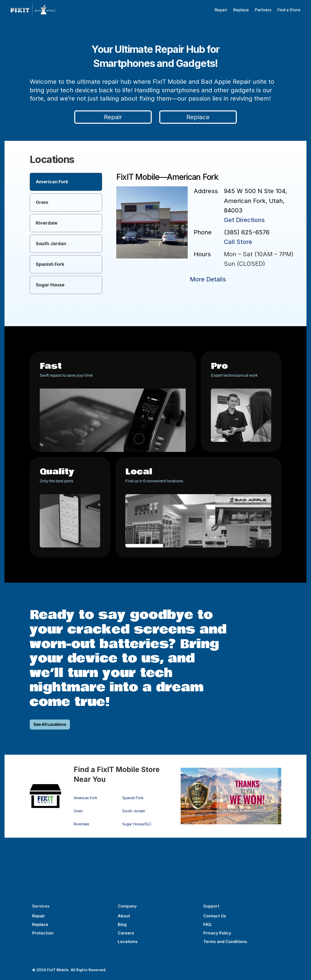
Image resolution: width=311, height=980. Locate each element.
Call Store (238, 242)
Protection (43, 933)
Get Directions (244, 220)
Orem (78, 811)
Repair (39, 916)
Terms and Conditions (225, 942)
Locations (128, 942)
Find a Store (289, 10)
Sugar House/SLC (137, 824)
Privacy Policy (217, 933)
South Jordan (134, 811)
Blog (122, 924)
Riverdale (81, 824)
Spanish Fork (133, 798)
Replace (241, 10)
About (124, 916)
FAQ (207, 924)
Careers (126, 933)
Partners (263, 10)
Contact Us (215, 916)
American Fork (85, 798)
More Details (208, 279)
